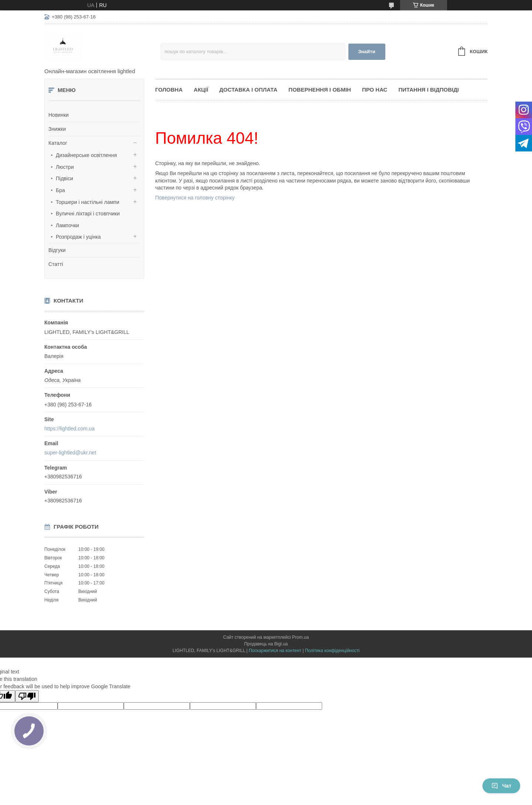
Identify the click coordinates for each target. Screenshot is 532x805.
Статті (56, 264)
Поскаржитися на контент (275, 651)
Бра (60, 190)
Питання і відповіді (429, 90)
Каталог (58, 143)
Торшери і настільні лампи (88, 202)
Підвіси (64, 178)
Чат (501, 786)
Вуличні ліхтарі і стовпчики (88, 214)
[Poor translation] (27, 696)
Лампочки (67, 225)
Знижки (57, 129)
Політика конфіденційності (332, 651)
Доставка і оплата (248, 90)
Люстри (65, 167)
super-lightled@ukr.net (70, 453)
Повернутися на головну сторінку (195, 198)
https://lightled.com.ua (69, 429)
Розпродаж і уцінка (78, 237)
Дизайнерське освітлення (86, 155)
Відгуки (57, 250)
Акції (201, 90)
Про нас (375, 90)
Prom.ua (301, 637)
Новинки (59, 115)
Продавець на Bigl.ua (266, 644)
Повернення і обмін (320, 90)
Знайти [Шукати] (367, 52)
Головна (169, 90)
